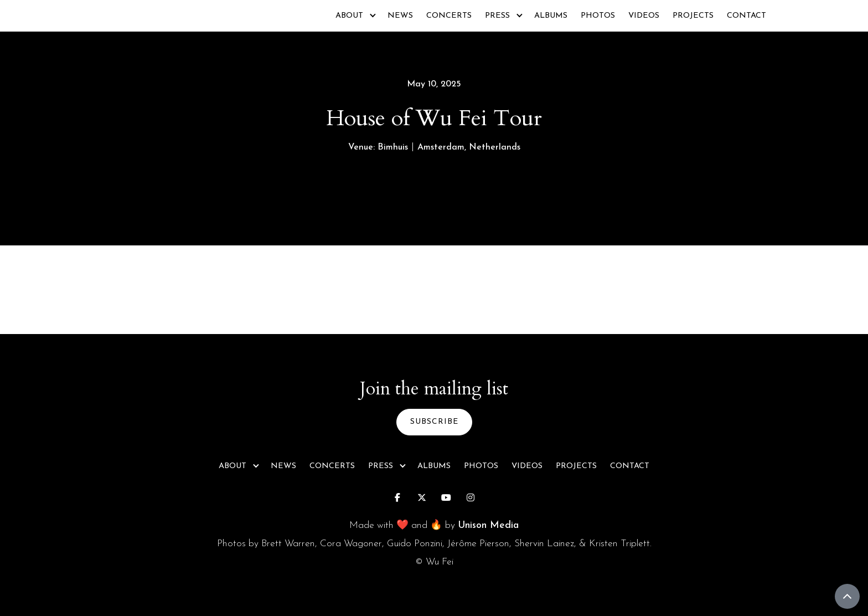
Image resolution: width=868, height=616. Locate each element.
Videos (644, 16)
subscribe (434, 422)
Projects (693, 16)
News (400, 16)
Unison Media (488, 525)
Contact (746, 16)
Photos (598, 16)
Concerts (449, 16)
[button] (355, 16)
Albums (551, 16)
